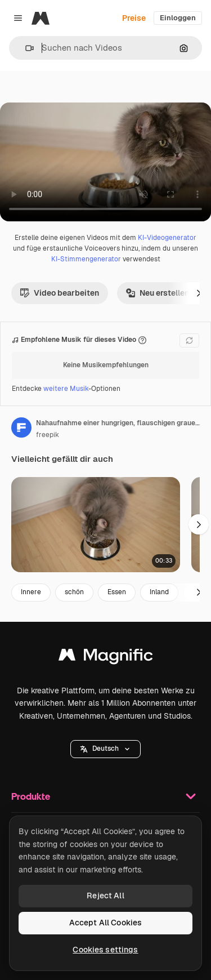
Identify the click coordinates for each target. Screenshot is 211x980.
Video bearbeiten (60, 293)
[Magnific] (41, 18)
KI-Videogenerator (167, 238)
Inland (159, 592)
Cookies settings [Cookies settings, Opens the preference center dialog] (105, 950)
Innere (31, 592)
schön (74, 592)
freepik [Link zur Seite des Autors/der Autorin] (48, 435)
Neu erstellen (158, 293)
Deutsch (105, 749)
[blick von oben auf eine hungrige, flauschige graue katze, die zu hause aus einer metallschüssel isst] (96, 525)
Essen (117, 592)
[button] (25, 48)
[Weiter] (199, 293)
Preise (134, 18)
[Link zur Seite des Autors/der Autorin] (21, 427)
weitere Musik (66, 389)
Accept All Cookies (106, 923)
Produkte (105, 796)
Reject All (105, 896)
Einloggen (178, 18)
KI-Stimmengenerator (86, 259)
